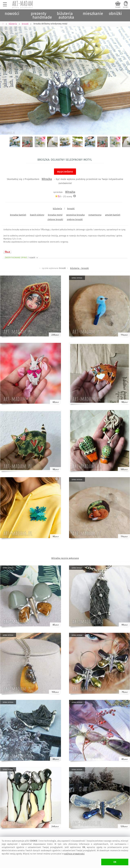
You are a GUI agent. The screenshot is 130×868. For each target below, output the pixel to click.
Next (124, 77)
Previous (6, 77)
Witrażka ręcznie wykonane (65, 558)
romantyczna (95, 215)
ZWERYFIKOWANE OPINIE (21, 258)
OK (115, 862)
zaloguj (126, 7)
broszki (71, 209)
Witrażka (47, 179)
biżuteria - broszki (79, 268)
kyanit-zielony (37, 215)
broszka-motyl (55, 215)
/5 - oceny (64, 196)
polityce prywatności (74, 854)
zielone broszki (55, 219)
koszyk (118, 7)
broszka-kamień (18, 215)
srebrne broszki (75, 219)
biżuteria (57, 209)
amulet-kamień (113, 215)
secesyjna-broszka (75, 215)
